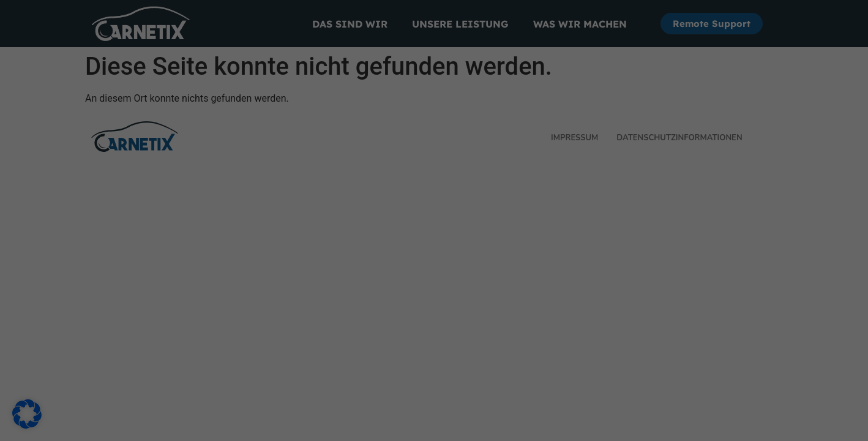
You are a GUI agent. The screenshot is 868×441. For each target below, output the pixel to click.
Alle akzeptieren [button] (316, 240)
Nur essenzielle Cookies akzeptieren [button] (434, 276)
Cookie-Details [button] (434, 341)
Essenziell (475, 50)
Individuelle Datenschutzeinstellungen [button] (434, 312)
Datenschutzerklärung (250, 200)
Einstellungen (256, 212)
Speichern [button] (551, 240)
